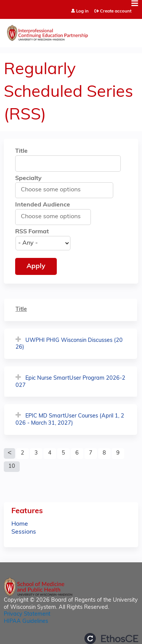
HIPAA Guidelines (26, 621)
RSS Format (32, 232)
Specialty (28, 178)
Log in (82, 12)
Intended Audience (43, 205)
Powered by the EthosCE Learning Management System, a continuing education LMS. (111, 639)
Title (21, 151)
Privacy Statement (27, 614)
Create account (116, 11)
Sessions (24, 532)
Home (20, 524)
